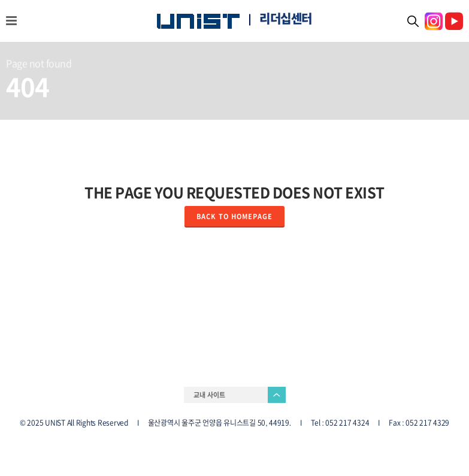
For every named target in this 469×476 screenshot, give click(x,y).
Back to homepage (234, 216)
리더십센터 (286, 19)
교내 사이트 (209, 395)
